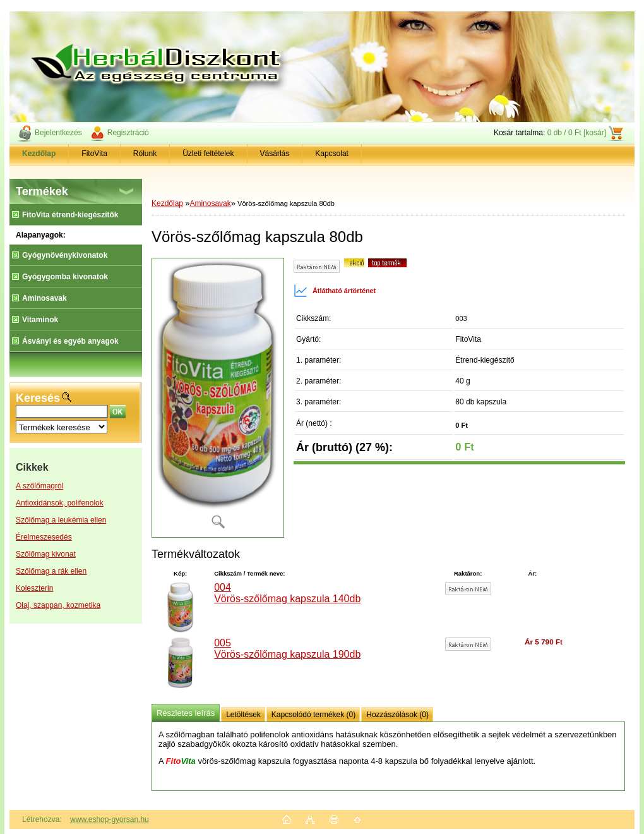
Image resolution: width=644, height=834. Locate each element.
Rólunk (145, 154)
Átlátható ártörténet (335, 291)
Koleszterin (34, 588)
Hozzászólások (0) (397, 715)
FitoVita (94, 154)
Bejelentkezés (58, 133)
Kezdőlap (167, 203)
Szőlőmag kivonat (46, 554)
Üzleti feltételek (208, 154)
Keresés (38, 398)
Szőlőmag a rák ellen (51, 571)
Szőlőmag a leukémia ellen (61, 520)
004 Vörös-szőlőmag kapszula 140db (287, 593)
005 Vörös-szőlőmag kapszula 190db (287, 649)
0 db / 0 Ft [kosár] (577, 133)
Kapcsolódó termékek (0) (313, 715)
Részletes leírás (186, 713)
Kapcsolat (332, 154)
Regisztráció (128, 133)
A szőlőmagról (39, 486)
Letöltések (243, 715)
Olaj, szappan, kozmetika (58, 605)
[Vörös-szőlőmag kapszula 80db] (218, 398)
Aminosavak (210, 203)
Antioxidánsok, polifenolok (60, 503)
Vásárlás (275, 154)
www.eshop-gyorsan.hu (110, 819)
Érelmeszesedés (44, 537)
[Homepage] (39, 154)
